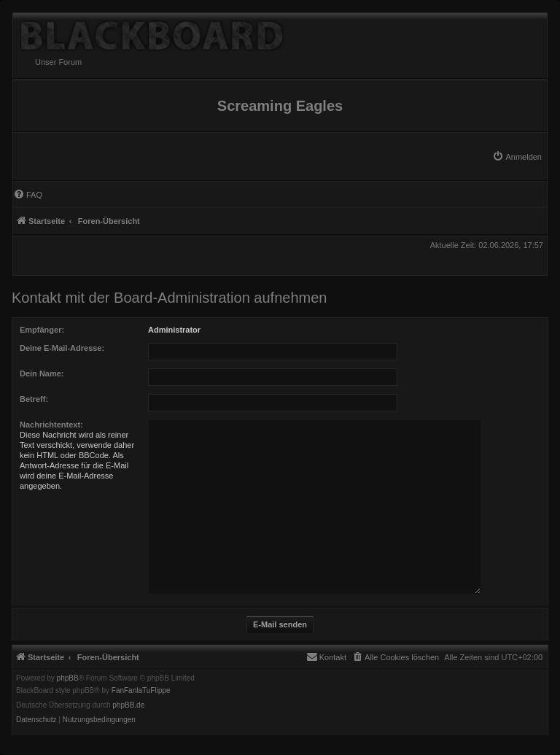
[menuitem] (517, 157)
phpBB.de (128, 705)
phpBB (68, 678)
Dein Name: (42, 373)
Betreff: (34, 399)
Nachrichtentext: (51, 425)
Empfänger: (42, 330)
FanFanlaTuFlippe (141, 691)
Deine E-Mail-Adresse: (62, 348)
